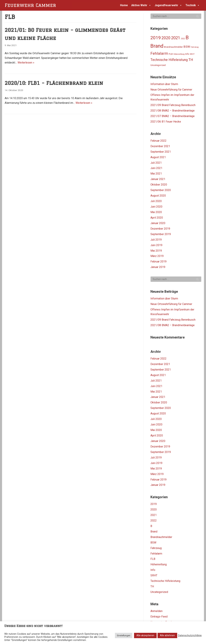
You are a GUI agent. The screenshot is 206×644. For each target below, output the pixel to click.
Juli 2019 (156, 240)
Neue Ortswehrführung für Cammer (171, 90)
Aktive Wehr (141, 5)
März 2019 (157, 256)
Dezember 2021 (160, 146)
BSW (153, 543)
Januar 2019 (158, 267)
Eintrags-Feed (159, 617)
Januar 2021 (158, 179)
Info (153, 570)
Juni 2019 (156, 245)
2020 (154, 510)
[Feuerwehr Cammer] (31, 5)
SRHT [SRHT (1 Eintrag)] (192, 54)
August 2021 (158, 157)
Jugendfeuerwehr (168, 5)
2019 (154, 504)
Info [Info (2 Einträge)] (187, 54)
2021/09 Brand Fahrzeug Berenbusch (173, 105)
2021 (154, 515)
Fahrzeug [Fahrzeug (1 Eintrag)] (195, 47)
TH (152, 586)
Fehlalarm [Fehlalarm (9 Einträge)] (159, 53)
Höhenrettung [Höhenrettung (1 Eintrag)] (179, 54)
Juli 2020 (156, 201)
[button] (149, 5)
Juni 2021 (156, 168)
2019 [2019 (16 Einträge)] (156, 38)
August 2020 (158, 196)
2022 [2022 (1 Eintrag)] (183, 39)
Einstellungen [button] (124, 635)
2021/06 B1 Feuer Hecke (166, 122)
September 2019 (161, 234)
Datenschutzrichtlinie (190, 635)
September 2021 (161, 152)
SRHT (154, 575)
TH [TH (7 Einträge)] (191, 60)
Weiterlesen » (26, 63)
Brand (154, 532)
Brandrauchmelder (161, 537)
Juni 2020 (156, 207)
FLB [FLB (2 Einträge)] (171, 54)
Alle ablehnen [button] (167, 635)
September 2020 (161, 190)
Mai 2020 (156, 212)
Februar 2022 (158, 141)
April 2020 (157, 218)
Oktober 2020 (159, 185)
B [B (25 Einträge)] (187, 38)
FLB (153, 559)
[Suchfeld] (176, 16)
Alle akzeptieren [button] (145, 635)
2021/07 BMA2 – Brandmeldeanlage (173, 116)
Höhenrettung (159, 564)
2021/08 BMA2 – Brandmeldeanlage (173, 111)
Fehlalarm (156, 554)
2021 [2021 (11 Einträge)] (176, 38)
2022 (154, 521)
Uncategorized (159, 592)
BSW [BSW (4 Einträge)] (187, 47)
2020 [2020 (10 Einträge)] (166, 38)
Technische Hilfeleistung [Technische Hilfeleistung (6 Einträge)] (169, 60)
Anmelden (156, 611)
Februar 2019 (158, 262)
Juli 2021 (156, 163)
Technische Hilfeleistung (165, 581)
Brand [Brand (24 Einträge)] (157, 46)
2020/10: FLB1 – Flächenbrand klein (54, 83)
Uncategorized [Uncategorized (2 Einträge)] (158, 65)
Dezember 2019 (160, 229)
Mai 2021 (156, 174)
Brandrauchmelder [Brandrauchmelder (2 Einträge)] (173, 47)
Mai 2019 (156, 251)
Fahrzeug (156, 548)
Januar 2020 (158, 223)
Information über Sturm (164, 84)
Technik (193, 5)
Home (124, 5)
